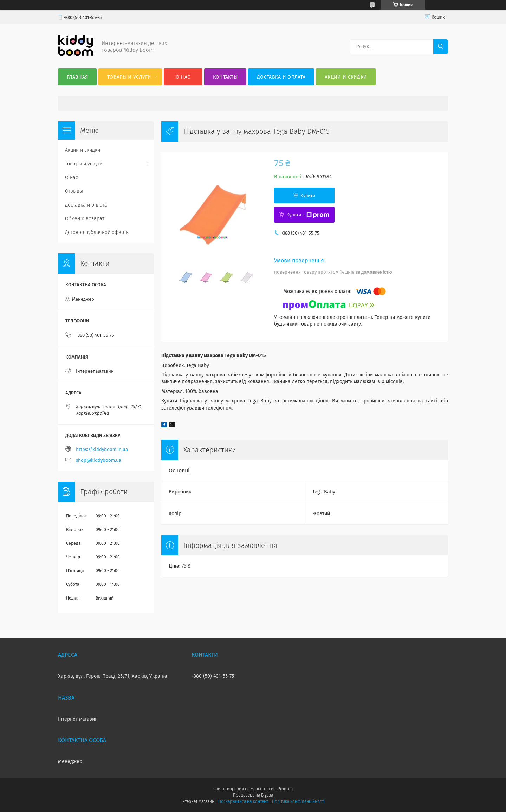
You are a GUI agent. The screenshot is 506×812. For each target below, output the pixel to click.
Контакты (225, 77)
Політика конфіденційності (298, 801)
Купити (308, 195)
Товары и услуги (129, 77)
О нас (183, 77)
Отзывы (74, 191)
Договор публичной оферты (97, 232)
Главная (77, 77)
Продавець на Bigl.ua (253, 795)
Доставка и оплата (281, 77)
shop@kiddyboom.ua (99, 460)
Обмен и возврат (85, 219)
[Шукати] (441, 47)
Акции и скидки (346, 77)
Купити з (308, 215)
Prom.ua (285, 789)
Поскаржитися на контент (243, 801)
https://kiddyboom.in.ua (102, 449)
